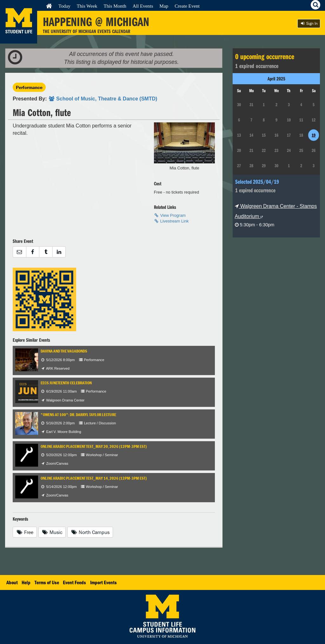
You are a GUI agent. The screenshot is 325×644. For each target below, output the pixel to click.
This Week (87, 6)
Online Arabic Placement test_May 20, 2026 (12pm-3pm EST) (94, 446)
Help (26, 582)
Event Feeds (74, 582)
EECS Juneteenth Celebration (66, 383)
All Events (143, 6)
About (12, 582)
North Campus (90, 532)
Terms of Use (47, 582)
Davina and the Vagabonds (64, 351)
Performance (29, 87)
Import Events (103, 582)
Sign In (309, 23)
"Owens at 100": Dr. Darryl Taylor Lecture (78, 415)
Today (64, 6)
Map (164, 6)
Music (52, 532)
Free (25, 532)
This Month (115, 6)
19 (314, 135)
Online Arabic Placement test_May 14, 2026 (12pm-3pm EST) (94, 478)
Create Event (187, 6)
